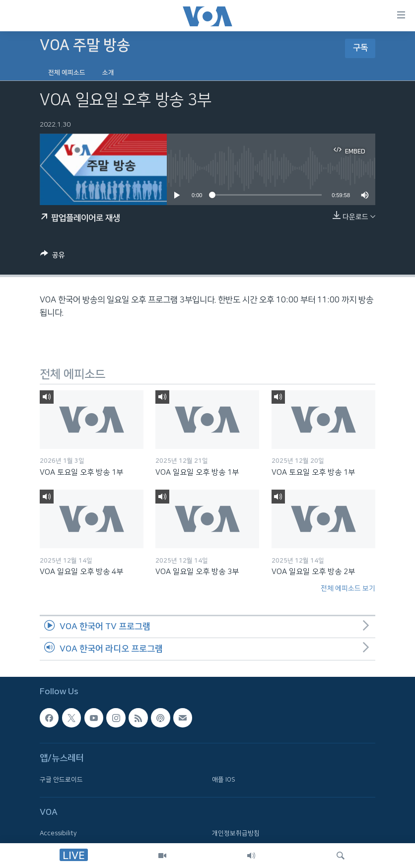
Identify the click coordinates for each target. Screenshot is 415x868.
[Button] (53, 257)
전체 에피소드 (67, 72)
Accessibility (58, 833)
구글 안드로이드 (61, 780)
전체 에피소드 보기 (348, 588)
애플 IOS (224, 780)
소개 (108, 72)
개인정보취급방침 (236, 833)
